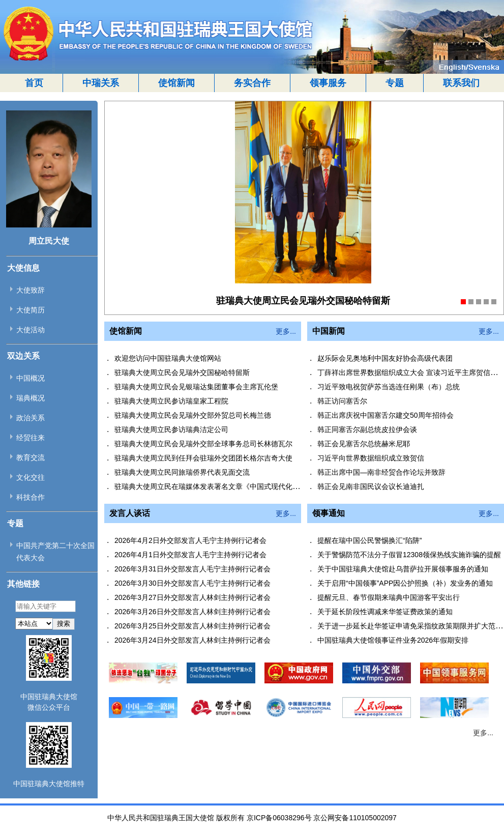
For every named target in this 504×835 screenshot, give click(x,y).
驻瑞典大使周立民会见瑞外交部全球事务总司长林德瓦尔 (203, 444)
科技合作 (31, 497)
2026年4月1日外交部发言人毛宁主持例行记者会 (190, 555)
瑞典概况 (31, 398)
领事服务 (328, 83)
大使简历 (31, 310)
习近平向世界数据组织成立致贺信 (371, 458)
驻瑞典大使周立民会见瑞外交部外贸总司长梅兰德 (193, 415)
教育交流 (31, 457)
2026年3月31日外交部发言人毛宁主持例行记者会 (192, 569)
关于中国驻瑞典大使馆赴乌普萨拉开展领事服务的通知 (403, 569)
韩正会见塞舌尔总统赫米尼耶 (364, 444)
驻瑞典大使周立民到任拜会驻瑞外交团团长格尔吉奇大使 (203, 458)
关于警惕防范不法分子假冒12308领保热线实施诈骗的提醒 (409, 555)
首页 (34, 83)
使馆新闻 (176, 83)
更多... (286, 331)
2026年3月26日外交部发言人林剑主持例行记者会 (192, 612)
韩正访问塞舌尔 (342, 401)
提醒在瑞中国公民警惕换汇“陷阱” (369, 540)
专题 (395, 83)
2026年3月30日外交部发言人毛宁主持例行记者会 (192, 583)
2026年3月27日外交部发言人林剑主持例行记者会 (192, 597)
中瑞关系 (101, 83)
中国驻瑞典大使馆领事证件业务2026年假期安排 (393, 640)
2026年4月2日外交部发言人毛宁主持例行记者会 (190, 540)
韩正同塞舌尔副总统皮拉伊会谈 (367, 429)
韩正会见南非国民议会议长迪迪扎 (371, 486)
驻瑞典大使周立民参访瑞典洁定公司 (171, 429)
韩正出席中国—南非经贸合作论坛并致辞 (381, 472)
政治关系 (31, 418)
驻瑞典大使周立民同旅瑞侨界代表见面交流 (182, 472)
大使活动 (31, 330)
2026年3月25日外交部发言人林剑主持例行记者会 (192, 626)
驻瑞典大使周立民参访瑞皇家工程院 (171, 401)
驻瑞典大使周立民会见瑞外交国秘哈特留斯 (182, 372)
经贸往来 (31, 438)
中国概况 (31, 378)
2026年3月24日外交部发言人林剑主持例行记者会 (192, 640)
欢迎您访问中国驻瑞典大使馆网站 (168, 358)
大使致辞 (31, 290)
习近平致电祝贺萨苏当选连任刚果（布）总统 (389, 387)
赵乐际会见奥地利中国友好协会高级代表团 (385, 358)
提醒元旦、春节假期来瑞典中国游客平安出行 (389, 597)
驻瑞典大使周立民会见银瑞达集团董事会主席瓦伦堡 (196, 387)
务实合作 (252, 83)
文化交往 (31, 477)
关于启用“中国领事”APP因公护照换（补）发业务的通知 (405, 583)
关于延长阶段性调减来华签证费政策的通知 (385, 612)
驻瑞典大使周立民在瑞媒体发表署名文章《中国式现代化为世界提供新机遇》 (235, 486)
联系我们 (461, 83)
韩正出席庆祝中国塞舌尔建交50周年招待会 (386, 415)
